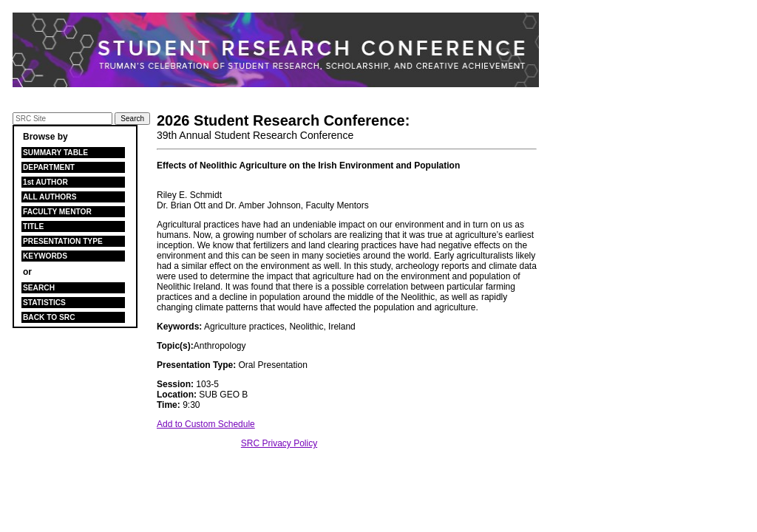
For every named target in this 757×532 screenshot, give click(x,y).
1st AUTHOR (45, 182)
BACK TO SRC (49, 317)
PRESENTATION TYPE (63, 241)
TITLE (33, 226)
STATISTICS (44, 303)
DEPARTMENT (49, 167)
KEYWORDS (45, 256)
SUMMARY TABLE (55, 153)
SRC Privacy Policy (279, 443)
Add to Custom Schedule (206, 424)
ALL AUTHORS (50, 197)
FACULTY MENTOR (57, 212)
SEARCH (39, 288)
